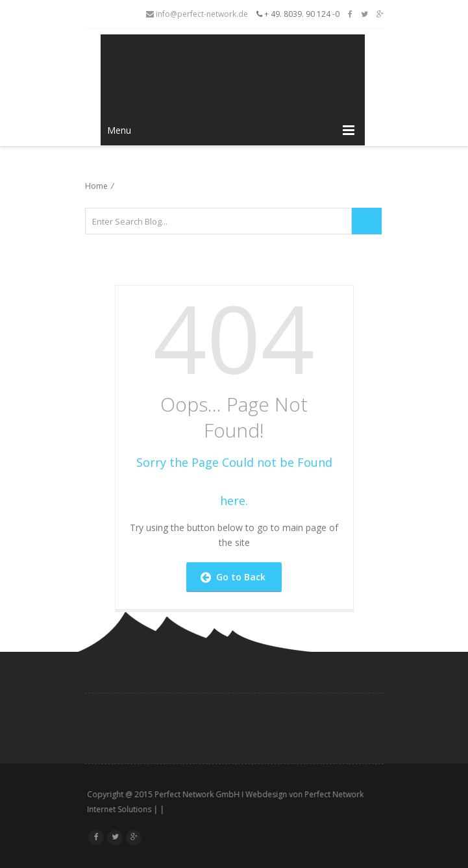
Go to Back (233, 577)
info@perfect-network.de (197, 14)
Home (96, 186)
